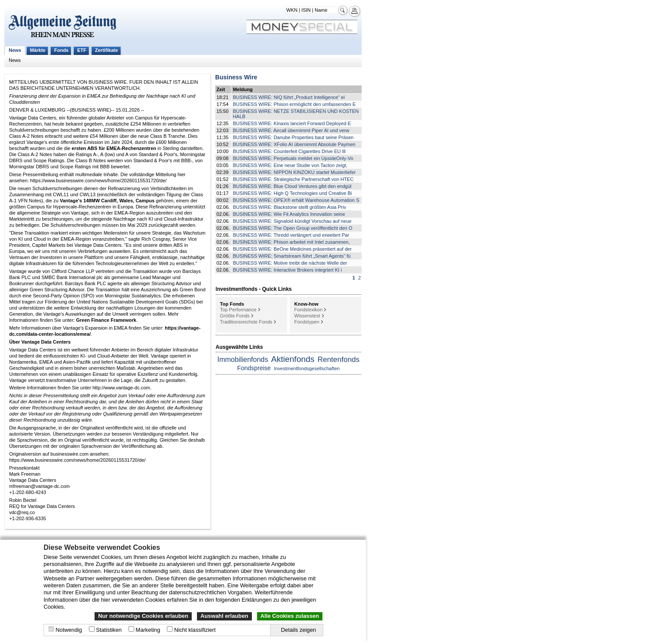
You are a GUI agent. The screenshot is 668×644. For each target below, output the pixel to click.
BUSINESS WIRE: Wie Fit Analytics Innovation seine (289, 214)
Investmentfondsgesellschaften (307, 368)
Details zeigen (298, 630)
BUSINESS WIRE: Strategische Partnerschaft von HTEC (293, 179)
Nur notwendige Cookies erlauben (143, 616)
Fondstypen (307, 322)
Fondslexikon (308, 310)
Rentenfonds (339, 359)
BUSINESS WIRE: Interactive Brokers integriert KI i (287, 270)
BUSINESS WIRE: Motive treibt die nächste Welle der (290, 263)
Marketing (148, 630)
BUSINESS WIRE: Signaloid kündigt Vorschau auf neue (292, 221)
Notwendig (69, 630)
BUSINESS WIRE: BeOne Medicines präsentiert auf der (292, 249)
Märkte (38, 50)
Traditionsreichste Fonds (246, 322)
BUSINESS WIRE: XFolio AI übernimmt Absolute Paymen (294, 144)
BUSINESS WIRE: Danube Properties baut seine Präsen (293, 137)
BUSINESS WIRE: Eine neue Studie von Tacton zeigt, (290, 165)
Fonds (61, 50)
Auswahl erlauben (224, 616)
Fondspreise (254, 368)
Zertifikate (107, 50)
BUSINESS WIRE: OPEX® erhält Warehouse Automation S (296, 200)
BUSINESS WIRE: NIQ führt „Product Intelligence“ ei (289, 97)
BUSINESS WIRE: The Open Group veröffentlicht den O (292, 228)
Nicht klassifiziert (195, 630)
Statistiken (109, 630)
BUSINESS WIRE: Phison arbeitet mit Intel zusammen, (291, 242)
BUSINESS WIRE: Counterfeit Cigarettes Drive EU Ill (289, 151)
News (15, 50)
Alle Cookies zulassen (290, 616)
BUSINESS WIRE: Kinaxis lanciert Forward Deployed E (292, 123)
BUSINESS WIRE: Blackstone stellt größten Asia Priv (289, 207)
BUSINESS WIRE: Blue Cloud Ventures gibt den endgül (292, 186)
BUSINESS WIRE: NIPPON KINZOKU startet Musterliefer (294, 172)
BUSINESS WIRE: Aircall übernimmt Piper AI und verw (291, 130)
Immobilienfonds (243, 359)
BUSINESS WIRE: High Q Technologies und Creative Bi (292, 193)
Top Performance (238, 310)
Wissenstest (307, 316)
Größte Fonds (235, 316)
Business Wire (236, 77)
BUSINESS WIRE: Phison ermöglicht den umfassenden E (294, 104)
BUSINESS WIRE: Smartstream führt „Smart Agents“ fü (292, 256)
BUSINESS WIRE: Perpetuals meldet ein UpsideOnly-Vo (293, 158)
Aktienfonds (293, 359)
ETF (82, 50)
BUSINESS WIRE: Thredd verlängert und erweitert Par (291, 235)
